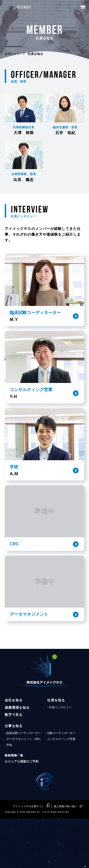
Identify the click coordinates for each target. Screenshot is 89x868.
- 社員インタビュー (59, 757)
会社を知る (14, 750)
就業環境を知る (17, 757)
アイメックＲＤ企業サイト (28, 856)
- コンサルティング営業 (60, 789)
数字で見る (14, 764)
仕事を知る (14, 775)
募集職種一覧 (14, 805)
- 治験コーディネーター (60, 782)
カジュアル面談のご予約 (22, 811)
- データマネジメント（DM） (23, 789)
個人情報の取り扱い (65, 856)
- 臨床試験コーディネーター (23, 782)
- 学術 (8, 795)
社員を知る (56, 750)
